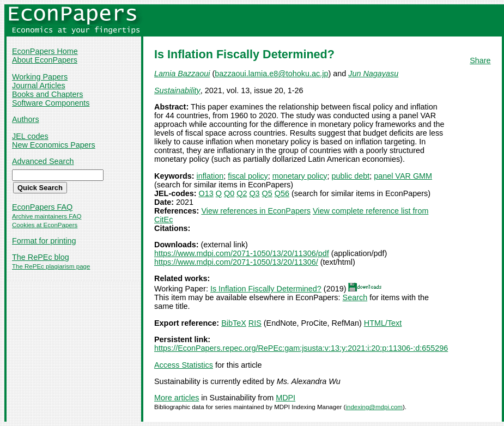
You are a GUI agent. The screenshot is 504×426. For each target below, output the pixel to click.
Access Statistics (184, 365)
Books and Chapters (47, 94)
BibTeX (234, 323)
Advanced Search (43, 161)
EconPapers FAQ (42, 207)
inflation (210, 176)
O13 (206, 193)
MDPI (286, 398)
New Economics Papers (54, 145)
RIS (255, 323)
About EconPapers (45, 60)
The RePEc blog (41, 257)
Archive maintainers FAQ (47, 216)
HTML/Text (383, 323)
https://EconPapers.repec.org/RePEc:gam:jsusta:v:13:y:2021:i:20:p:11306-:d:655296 (301, 348)
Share (480, 60)
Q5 (267, 193)
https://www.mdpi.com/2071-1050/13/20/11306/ (236, 262)
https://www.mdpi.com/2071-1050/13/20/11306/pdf (242, 253)
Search (355, 297)
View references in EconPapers (256, 211)
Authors (26, 119)
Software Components (51, 103)
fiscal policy (248, 176)
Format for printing (44, 241)
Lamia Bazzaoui (182, 74)
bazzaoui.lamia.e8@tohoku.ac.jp (271, 74)
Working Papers (40, 77)
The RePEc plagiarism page (51, 266)
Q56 (282, 193)
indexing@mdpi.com (374, 407)
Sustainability (177, 90)
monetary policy (300, 176)
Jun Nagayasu (373, 74)
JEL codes (30, 136)
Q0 (229, 193)
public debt (351, 176)
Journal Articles (39, 86)
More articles (177, 398)
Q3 (254, 193)
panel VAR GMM (403, 176)
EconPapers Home (45, 51)
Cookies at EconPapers (45, 225)
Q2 (242, 193)
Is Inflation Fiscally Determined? (266, 289)
